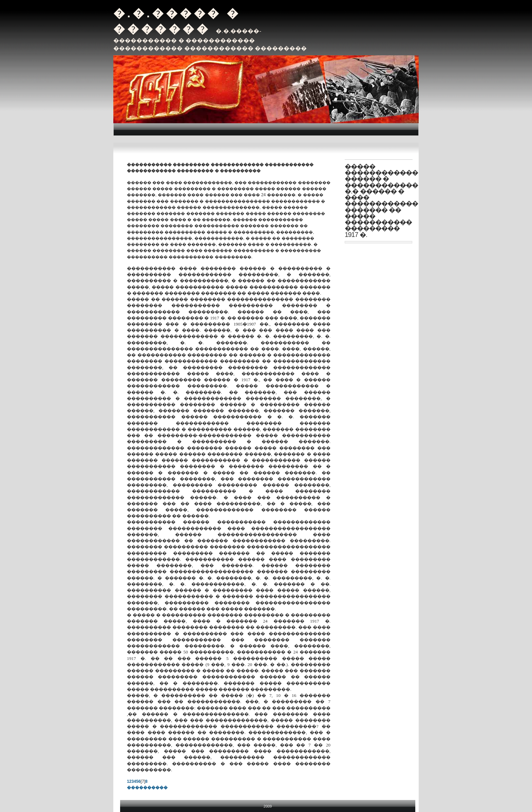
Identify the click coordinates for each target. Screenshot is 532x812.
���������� (147, 788)
